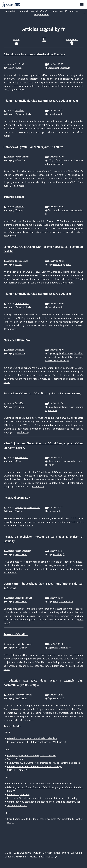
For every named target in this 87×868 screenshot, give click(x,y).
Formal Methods (23, 114)
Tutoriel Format (14, 197)
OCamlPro (19, 110)
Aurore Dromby (22, 304)
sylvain (49, 164)
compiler (57, 353)
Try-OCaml (62, 357)
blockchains (51, 361)
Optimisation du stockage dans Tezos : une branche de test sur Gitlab (44, 802)
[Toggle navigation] (82, 5)
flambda (64, 68)
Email (57, 853)
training (79, 407)
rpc (60, 698)
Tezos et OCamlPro (16, 634)
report (72, 407)
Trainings (20, 210)
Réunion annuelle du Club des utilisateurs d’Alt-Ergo (38, 294)
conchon (57, 164)
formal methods (64, 160)
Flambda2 (62, 361)
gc (64, 265)
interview (79, 160)
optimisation (65, 601)
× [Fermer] (84, 13)
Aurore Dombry (22, 157)
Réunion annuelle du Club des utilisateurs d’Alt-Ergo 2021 (41, 101)
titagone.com (41, 14)
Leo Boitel (19, 64)
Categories (72, 41)
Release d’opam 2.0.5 (17, 498)
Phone (66, 853)
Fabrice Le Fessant (23, 598)
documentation (76, 210)
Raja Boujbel (21, 507)
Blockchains (21, 554)
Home (16, 41)
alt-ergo (57, 114)
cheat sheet (68, 353)
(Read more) (19, 90)
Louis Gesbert (33, 507)
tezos (56, 601)
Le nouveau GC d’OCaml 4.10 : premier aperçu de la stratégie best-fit (44, 763)
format (65, 210)
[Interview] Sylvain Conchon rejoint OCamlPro (33, 147)
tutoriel (57, 210)
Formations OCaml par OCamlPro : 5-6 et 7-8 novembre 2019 (43, 394)
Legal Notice (46, 857)
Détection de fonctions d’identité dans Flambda (34, 55)
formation (52, 411)
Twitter (37, 853)
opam (48, 357)
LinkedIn (48, 853)
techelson (58, 554)
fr (69, 68)
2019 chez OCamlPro (17, 340)
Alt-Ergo (79, 357)
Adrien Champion (23, 551)
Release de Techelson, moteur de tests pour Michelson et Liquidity (42, 798)
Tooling (19, 511)
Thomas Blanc (21, 261)
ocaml (56, 68)
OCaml (18, 68)
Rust (54, 357)
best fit (56, 265)
